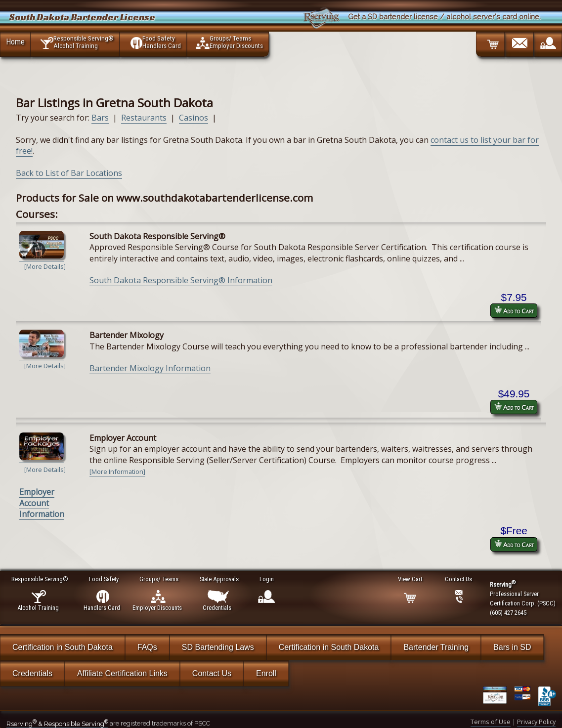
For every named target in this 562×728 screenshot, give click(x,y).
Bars (100, 118)
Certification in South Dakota (63, 647)
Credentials (32, 673)
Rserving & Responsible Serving (57, 724)
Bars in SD (512, 647)
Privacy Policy (536, 722)
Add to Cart (514, 311)
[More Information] (117, 471)
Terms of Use (491, 722)
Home (15, 42)
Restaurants (144, 118)
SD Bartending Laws (218, 647)
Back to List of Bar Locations (69, 173)
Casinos (194, 118)
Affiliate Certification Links (122, 673)
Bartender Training (436, 647)
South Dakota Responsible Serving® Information (181, 280)
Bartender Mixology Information (150, 368)
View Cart (411, 579)
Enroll (266, 673)
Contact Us (212, 673)
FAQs (147, 647)
